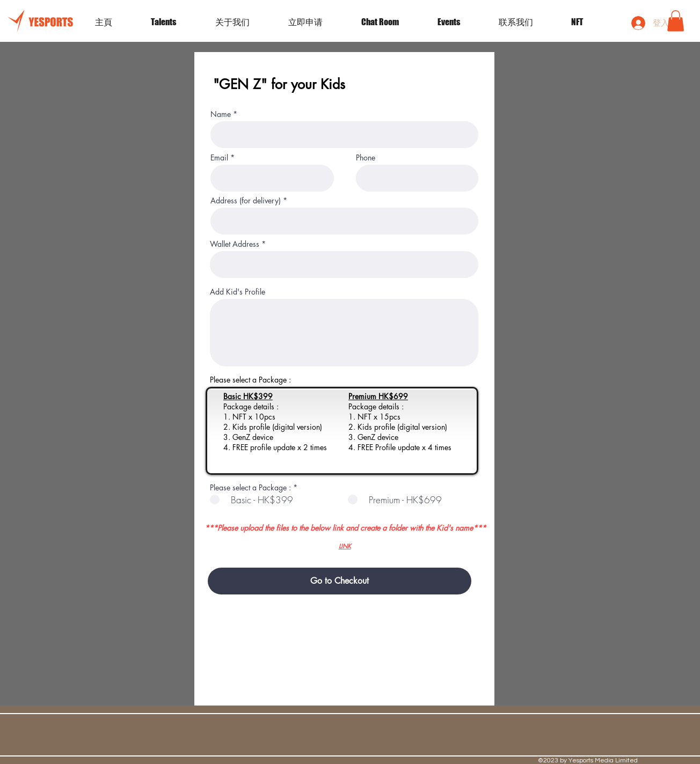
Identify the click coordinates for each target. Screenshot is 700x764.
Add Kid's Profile (238, 292)
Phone (366, 158)
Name (221, 114)
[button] (460, 22)
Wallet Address (235, 244)
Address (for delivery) (246, 201)
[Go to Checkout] (340, 581)
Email (219, 158)
